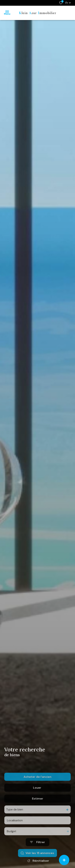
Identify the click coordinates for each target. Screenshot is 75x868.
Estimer (38, 815)
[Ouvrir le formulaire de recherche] (37, 859)
